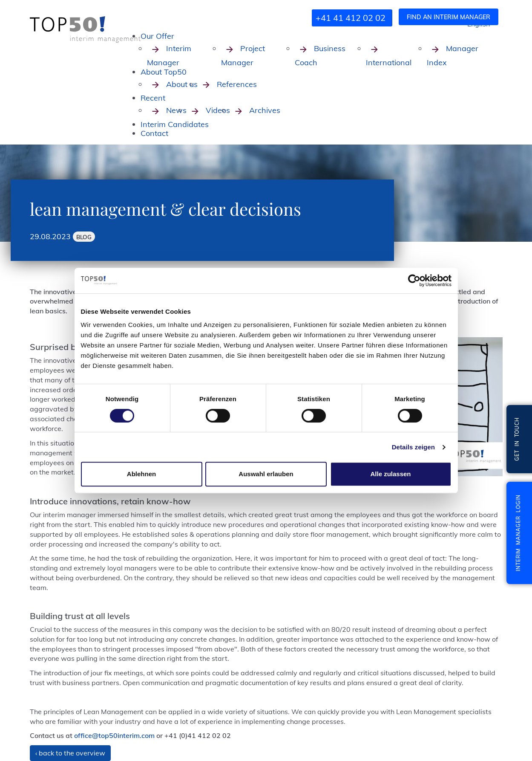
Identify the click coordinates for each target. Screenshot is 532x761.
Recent (153, 98)
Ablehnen (141, 474)
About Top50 (164, 72)
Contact (154, 133)
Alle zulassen (390, 474)
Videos (208, 110)
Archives (255, 110)
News (167, 110)
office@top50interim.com (114, 735)
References (227, 84)
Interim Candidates (175, 124)
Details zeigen (413, 447)
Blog (84, 237)
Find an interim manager (449, 17)
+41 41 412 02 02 (351, 18)
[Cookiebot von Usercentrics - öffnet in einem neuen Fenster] (414, 281)
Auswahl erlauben (266, 474)
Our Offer (157, 36)
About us (172, 84)
